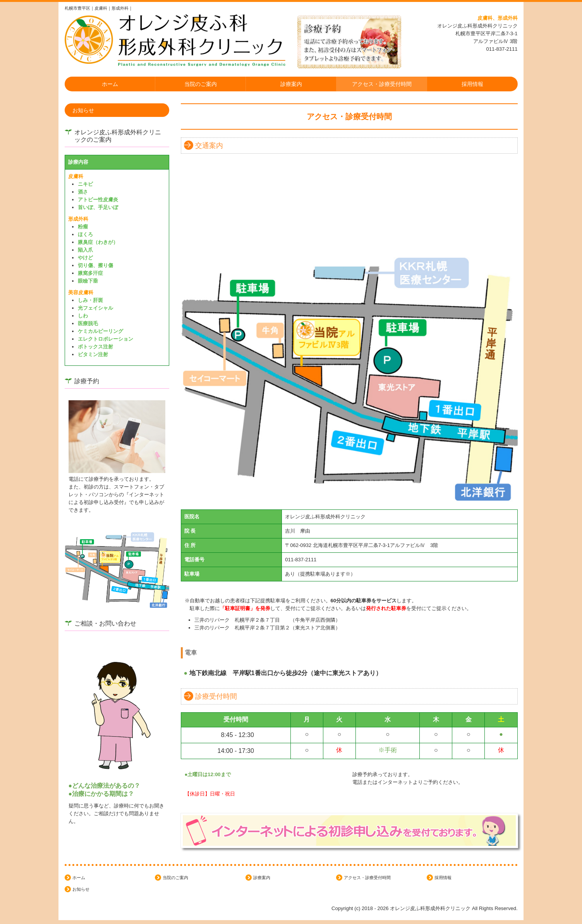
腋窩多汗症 (90, 273)
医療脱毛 (88, 323)
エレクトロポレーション (106, 339)
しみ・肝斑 (90, 300)
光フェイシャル (95, 308)
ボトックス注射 (95, 347)
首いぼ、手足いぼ (98, 207)
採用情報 (472, 84)
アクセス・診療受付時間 (382, 84)
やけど (85, 258)
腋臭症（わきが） (98, 242)
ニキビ (85, 184)
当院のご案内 (201, 84)
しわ (83, 316)
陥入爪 (85, 250)
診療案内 (291, 84)
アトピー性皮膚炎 (98, 200)
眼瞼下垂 (88, 281)
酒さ (83, 192)
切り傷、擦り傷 (95, 265)
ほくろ (85, 234)
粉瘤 (83, 227)
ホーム (110, 84)
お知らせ (83, 110)
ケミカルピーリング (100, 331)
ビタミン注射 (93, 354)
